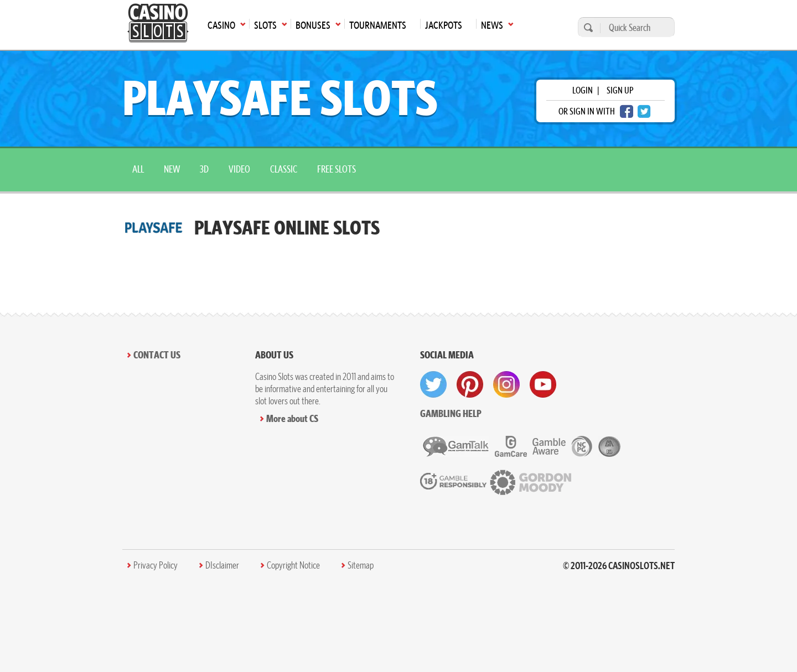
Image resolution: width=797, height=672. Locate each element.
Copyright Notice (293, 565)
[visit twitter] (433, 384)
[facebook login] (627, 111)
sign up (620, 90)
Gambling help (451, 413)
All (138, 169)
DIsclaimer (222, 565)
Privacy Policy (156, 565)
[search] (587, 27)
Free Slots (337, 169)
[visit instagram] (506, 384)
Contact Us (157, 355)
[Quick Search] (635, 27)
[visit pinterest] (470, 384)
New (172, 169)
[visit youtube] (543, 384)
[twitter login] (644, 111)
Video (239, 169)
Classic (284, 169)
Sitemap (361, 565)
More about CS (292, 418)
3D (204, 169)
